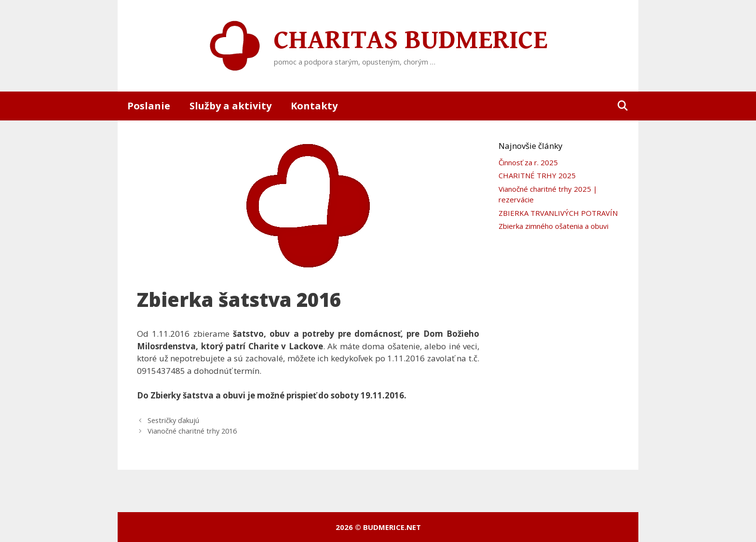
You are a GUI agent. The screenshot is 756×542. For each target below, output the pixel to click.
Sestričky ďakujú (173, 420)
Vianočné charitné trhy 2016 (192, 431)
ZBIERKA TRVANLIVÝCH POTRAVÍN (558, 213)
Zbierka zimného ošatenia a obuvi (553, 226)
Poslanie (149, 106)
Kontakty (314, 106)
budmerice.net (392, 527)
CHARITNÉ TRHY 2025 (537, 175)
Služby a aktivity (230, 106)
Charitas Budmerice (411, 40)
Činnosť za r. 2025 (528, 162)
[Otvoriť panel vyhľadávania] (622, 106)
